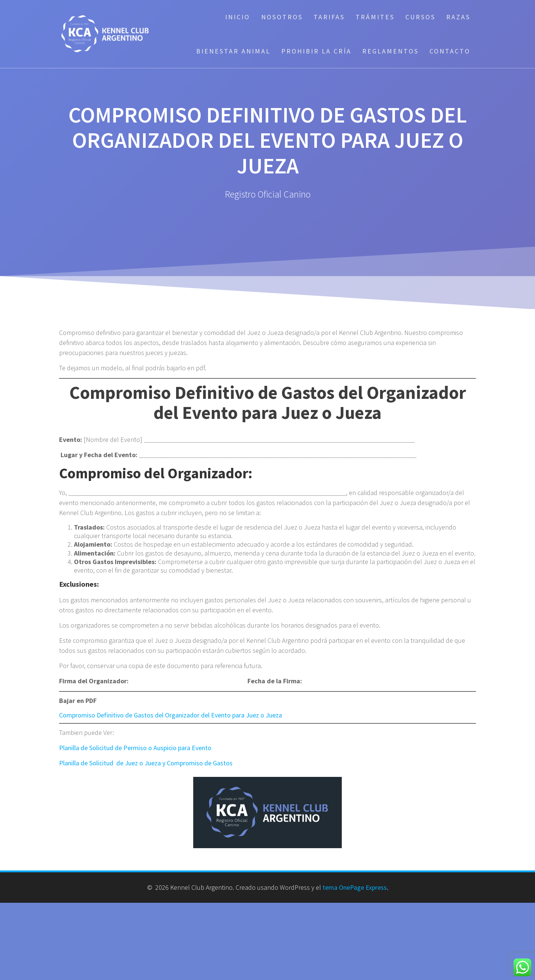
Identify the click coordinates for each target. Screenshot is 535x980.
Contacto (450, 51)
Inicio (238, 17)
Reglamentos (390, 51)
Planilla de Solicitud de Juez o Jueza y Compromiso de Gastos (146, 763)
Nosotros (282, 17)
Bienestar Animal (233, 51)
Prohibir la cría (316, 51)
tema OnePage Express (355, 887)
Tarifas (329, 17)
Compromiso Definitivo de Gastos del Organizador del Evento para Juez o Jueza (171, 715)
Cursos (420, 17)
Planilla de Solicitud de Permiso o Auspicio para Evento (135, 748)
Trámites (375, 17)
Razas (458, 17)
